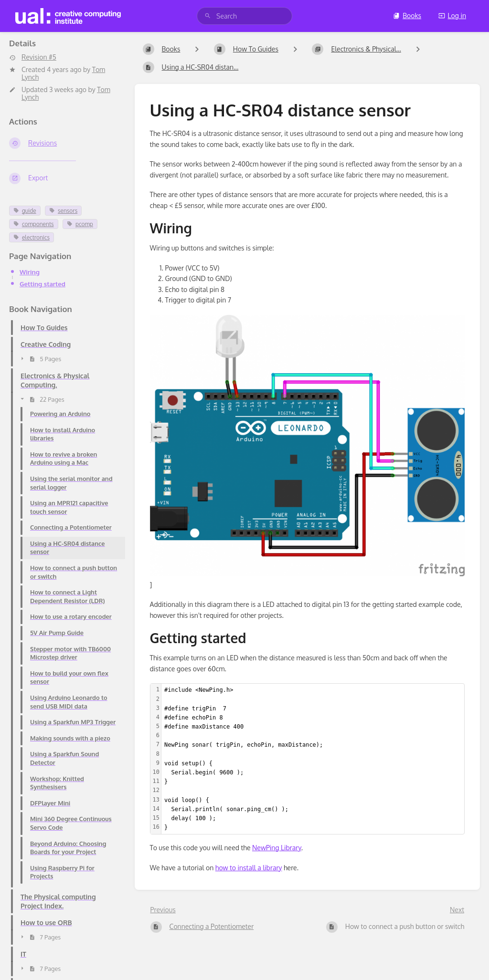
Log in (452, 16)
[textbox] (313, 759)
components (34, 224)
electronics (32, 237)
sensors (63, 211)
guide (25, 211)
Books (407, 16)
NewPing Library (277, 848)
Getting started (43, 284)
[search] (244, 16)
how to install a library (249, 868)
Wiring (30, 272)
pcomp (80, 224)
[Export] (64, 178)
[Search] (208, 16)
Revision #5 (33, 57)
